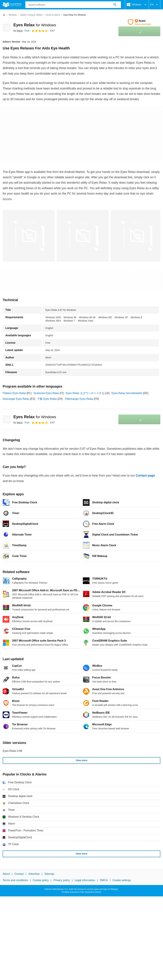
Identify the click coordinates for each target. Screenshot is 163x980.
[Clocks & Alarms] (53, 15)
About (6, 874)
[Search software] (115, 5)
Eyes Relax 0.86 (12, 751)
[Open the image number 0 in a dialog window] (29, 236)
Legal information (85, 880)
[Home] (4, 15)
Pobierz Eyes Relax (14, 393)
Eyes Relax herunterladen (127, 393)
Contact (19, 874)
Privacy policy (62, 880)
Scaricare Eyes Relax (46, 393)
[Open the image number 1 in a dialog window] (83, 236)
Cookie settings (122, 880)
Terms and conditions (15, 880)
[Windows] (13, 15)
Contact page (145, 476)
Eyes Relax (35, 25)
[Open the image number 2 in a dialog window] (137, 236)
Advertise (34, 874)
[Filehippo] (12, 5)
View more (81, 760)
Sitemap (49, 874)
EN (155, 5)
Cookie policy (41, 880)
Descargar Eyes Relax (16, 399)
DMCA (104, 880)
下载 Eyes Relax (47, 399)
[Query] (73, 5)
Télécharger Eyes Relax (79, 399)
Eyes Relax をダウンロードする (85, 393)
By (18, 31)
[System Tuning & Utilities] (31, 15)
